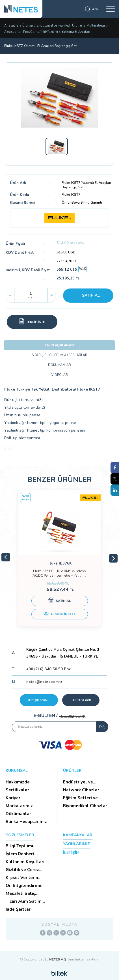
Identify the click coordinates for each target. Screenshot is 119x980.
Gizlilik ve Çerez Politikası (22, 870)
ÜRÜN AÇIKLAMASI (59, 345)
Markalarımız (19, 806)
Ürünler (28, 26)
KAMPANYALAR (78, 835)
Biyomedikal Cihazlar (85, 806)
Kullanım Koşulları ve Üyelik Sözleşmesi (28, 862)
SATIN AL (91, 295)
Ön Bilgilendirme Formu (23, 886)
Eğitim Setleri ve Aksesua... (80, 798)
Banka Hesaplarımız (26, 822)
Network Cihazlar (81, 790)
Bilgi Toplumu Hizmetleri (20, 846)
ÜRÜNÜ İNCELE (60, 615)
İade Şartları (19, 909)
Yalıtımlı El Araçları (76, 32)
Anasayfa (11, 26)
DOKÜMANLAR (59, 365)
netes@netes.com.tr (44, 682)
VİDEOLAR (60, 375)
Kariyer (13, 798)
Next (113, 558)
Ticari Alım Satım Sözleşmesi (24, 901)
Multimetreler (96, 26)
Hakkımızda (18, 782)
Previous (6, 557)
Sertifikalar (17, 790)
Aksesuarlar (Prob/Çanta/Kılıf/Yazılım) (31, 32)
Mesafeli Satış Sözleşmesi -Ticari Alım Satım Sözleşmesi (25, 893)
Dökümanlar (18, 814)
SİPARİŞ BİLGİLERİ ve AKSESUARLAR (59, 355)
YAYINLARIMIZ (76, 844)
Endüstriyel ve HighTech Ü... (78, 782)
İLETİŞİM (71, 853)
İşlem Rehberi (20, 854)
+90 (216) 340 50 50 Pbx (48, 669)
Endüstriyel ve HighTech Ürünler (60, 26)
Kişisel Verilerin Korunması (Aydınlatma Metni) (26, 878)
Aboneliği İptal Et (72, 717)
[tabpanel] (59, 558)
